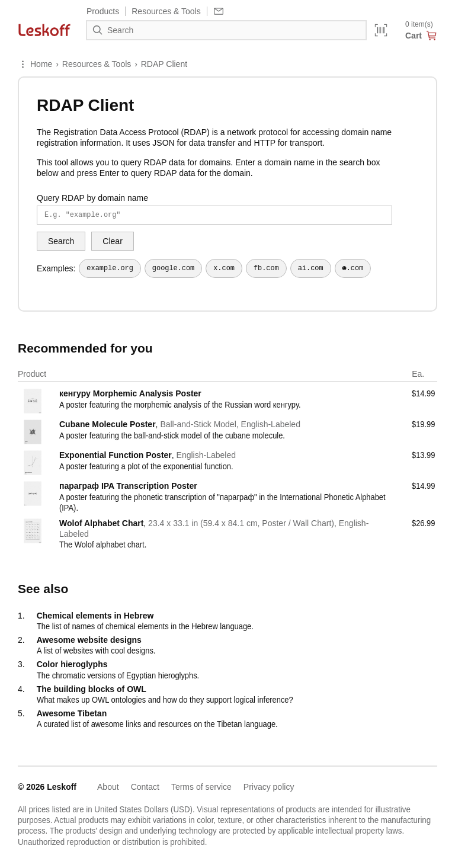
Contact (145, 787)
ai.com (311, 268)
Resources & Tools (97, 64)
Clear (112, 241)
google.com (173, 268)
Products (103, 11)
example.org (110, 268)
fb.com (266, 268)
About (108, 787)
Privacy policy (269, 787)
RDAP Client (164, 64)
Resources (166, 11)
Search (61, 241)
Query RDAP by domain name (92, 198)
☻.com (353, 268)
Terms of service (201, 787)
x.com (224, 268)
